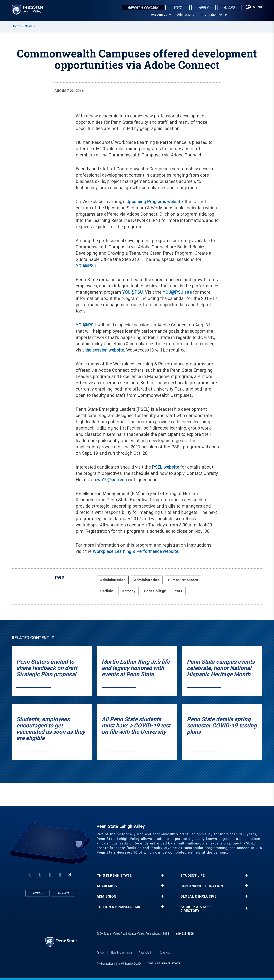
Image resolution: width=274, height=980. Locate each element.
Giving (229, 8)
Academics (159, 15)
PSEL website (166, 467)
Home (16, 26)
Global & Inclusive (198, 896)
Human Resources (183, 580)
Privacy (101, 953)
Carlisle (107, 591)
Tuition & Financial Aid (118, 907)
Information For (212, 15)
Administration (113, 580)
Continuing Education (202, 886)
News (29, 26)
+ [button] (163, 875)
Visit (178, 8)
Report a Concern (143, 8)
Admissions (186, 15)
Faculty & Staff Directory (196, 909)
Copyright (165, 953)
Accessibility (146, 953)
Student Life (192, 876)
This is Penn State (114, 876)
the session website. (104, 350)
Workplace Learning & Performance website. (136, 551)
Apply (204, 8)
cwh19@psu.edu (111, 480)
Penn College (155, 591)
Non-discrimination (122, 953)
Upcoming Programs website (155, 202)
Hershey (129, 591)
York (179, 591)
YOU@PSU (86, 266)
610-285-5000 (185, 934)
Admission (107, 896)
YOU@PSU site (177, 292)
